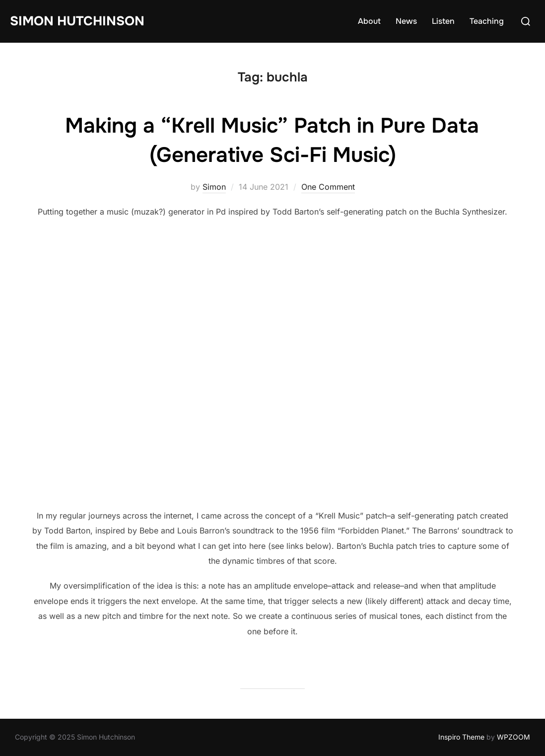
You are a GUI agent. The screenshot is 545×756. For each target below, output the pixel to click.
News (406, 21)
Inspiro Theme (461, 737)
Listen (443, 21)
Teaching (487, 21)
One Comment (328, 187)
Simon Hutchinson (77, 21)
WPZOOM (513, 737)
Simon (214, 187)
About (369, 21)
